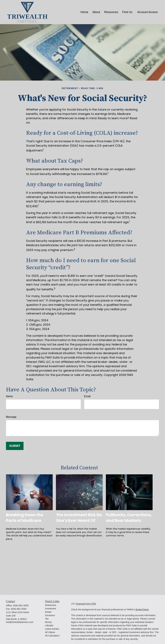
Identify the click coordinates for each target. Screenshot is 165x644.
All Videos (50, 632)
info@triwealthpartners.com (20, 622)
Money (49, 622)
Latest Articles (52, 629)
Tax (47, 619)
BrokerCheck (142, 610)
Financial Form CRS (86, 604)
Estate (48, 612)
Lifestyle (49, 625)
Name (9, 396)
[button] (84, 12)
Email (87, 396)
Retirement (51, 605)
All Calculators (52, 636)
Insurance (50, 615)
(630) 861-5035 (21, 605)
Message (11, 417)
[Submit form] (15, 446)
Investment (51, 609)
